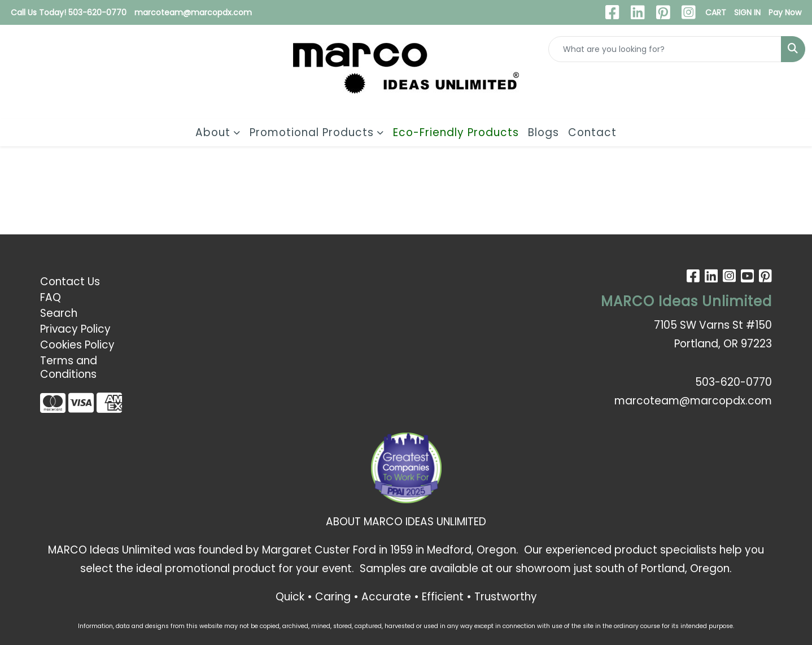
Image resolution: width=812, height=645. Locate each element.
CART (716, 12)
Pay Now (785, 12)
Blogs (543, 132)
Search (59, 313)
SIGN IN (747, 12)
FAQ (51, 297)
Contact (592, 132)
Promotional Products (312, 132)
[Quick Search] (665, 49)
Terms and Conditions (69, 367)
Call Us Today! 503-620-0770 (69, 12)
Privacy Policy (75, 329)
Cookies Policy (77, 345)
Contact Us (70, 282)
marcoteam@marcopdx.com (193, 12)
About (213, 132)
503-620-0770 (734, 382)
